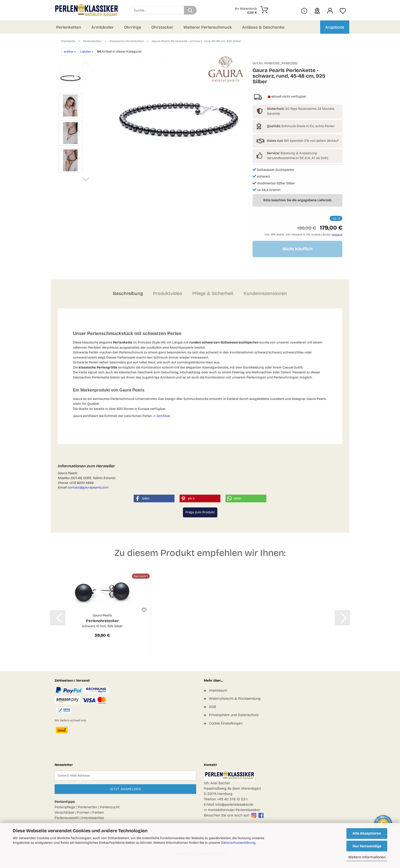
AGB (212, 707)
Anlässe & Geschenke (263, 27)
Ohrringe (133, 27)
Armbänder (103, 27)
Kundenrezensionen (265, 293)
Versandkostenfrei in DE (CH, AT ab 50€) (298, 158)
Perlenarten (88, 807)
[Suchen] (190, 10)
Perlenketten (69, 27)
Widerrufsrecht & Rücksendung (235, 699)
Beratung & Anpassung (292, 153)
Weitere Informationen (367, 857)
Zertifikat (163, 416)
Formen (83, 812)
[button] (330, 10)
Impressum (218, 690)
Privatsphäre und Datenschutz (234, 715)
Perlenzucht (110, 807)
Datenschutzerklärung (238, 843)
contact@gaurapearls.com (88, 487)
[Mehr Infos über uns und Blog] (304, 10)
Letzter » (87, 52)
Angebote (335, 27)
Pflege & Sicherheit (213, 293)
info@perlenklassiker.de (234, 805)
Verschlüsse (64, 812)
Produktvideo (168, 293)
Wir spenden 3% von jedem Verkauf (303, 141)
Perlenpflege (65, 807)
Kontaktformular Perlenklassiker (234, 810)
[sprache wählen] (317, 10)
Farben (98, 812)
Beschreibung (128, 293)
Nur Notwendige (367, 846)
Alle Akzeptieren (367, 833)
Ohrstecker (162, 27)
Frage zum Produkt (200, 512)
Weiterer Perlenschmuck (208, 27)
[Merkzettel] (343, 10)
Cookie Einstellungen (226, 723)
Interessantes (93, 818)
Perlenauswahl (67, 818)
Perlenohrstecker (102, 621)
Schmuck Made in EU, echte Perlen (301, 126)
